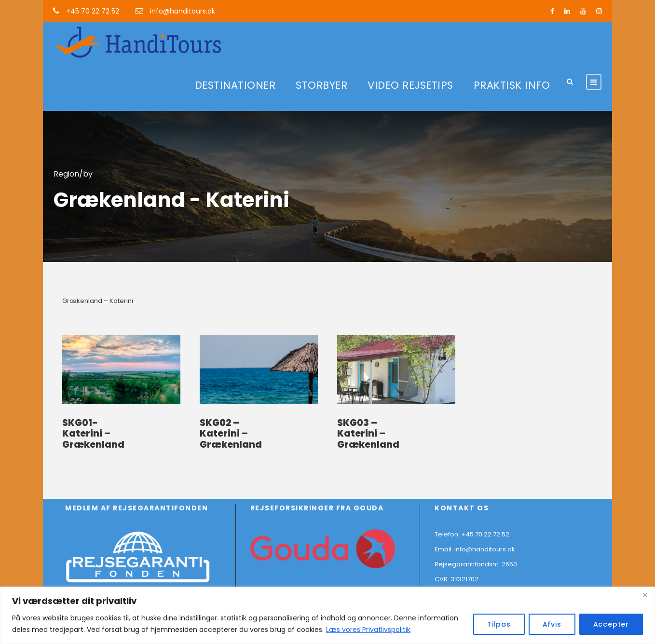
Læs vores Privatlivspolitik (368, 630)
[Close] (645, 595)
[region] (327, 615)
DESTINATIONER (235, 85)
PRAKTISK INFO (512, 85)
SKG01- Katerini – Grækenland (93, 434)
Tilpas (499, 624)
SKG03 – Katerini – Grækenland (368, 434)
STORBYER (321, 85)
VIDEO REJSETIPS (410, 85)
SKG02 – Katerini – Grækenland (231, 434)
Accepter (611, 624)
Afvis (552, 624)
